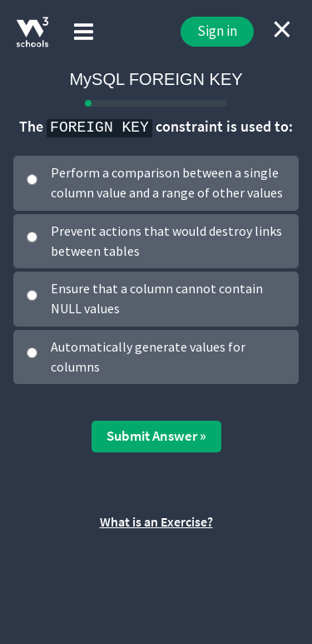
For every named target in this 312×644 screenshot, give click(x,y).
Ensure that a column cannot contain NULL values (157, 298)
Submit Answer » (156, 436)
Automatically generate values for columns (148, 357)
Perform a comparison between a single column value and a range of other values (167, 182)
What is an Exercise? (156, 522)
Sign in (217, 31)
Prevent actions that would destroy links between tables (166, 241)
